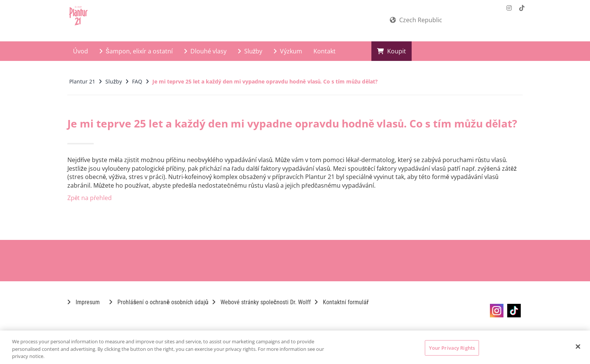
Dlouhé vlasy (205, 51)
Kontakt (325, 51)
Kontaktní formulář (342, 302)
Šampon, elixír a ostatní (136, 51)
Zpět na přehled (90, 198)
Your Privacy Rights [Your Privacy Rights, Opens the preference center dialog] (452, 347)
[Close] (578, 346)
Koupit (392, 51)
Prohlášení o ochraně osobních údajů (159, 302)
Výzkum (288, 51)
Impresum (84, 302)
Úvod (81, 51)
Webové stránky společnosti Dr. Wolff (262, 302)
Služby (250, 51)
